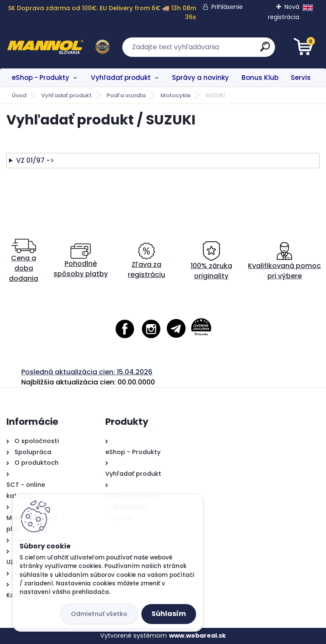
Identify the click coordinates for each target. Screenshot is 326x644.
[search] (265, 50)
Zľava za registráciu (146, 261)
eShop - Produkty (41, 78)
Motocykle (176, 95)
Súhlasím (169, 614)
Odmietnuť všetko (99, 614)
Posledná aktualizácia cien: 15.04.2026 (87, 372)
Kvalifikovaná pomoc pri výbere (284, 261)
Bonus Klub (260, 78)
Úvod (19, 95)
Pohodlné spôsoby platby (81, 261)
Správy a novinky (200, 78)
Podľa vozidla (126, 95)
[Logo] (58, 47)
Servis (301, 78)
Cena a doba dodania (24, 261)
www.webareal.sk (197, 636)
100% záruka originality (211, 261)
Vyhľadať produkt (121, 78)
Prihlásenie (227, 7)
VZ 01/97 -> (35, 160)
